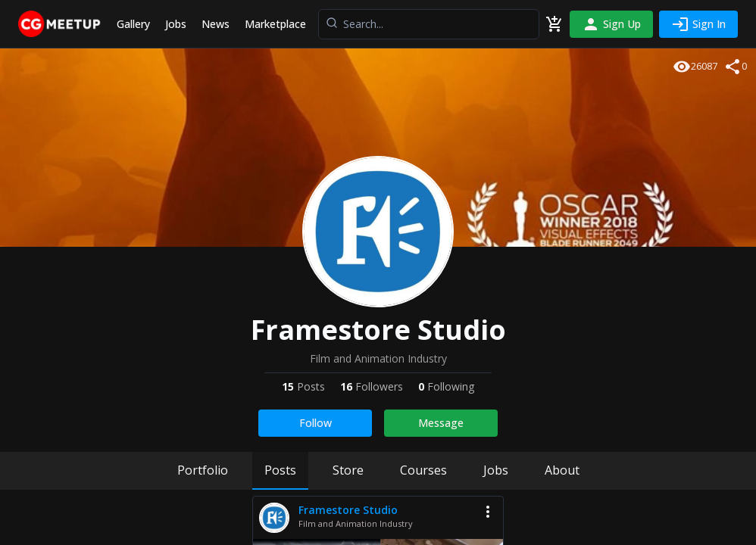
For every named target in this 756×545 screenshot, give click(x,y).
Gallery (133, 24)
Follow (316, 423)
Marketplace (275, 24)
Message (441, 423)
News (216, 24)
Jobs (176, 24)
